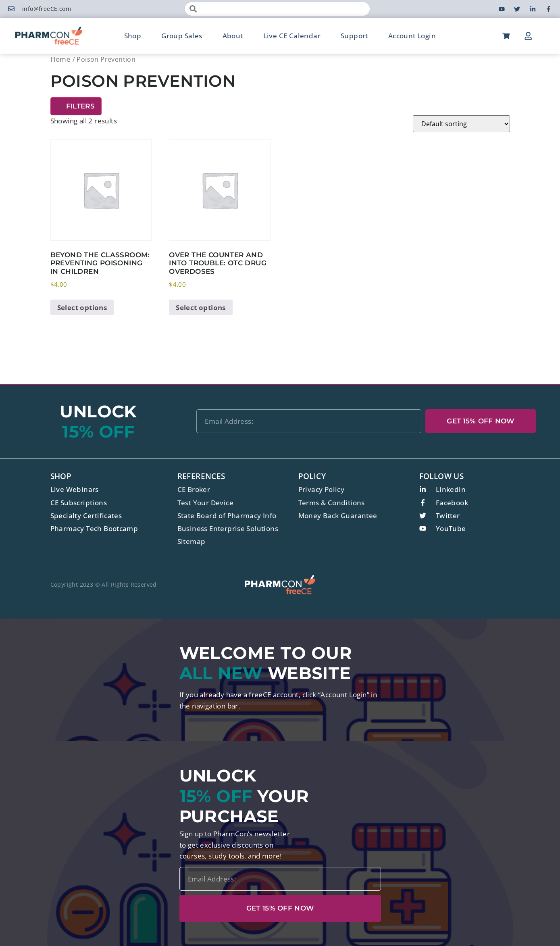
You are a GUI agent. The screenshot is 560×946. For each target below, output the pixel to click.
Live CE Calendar (292, 36)
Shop (133, 36)
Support (354, 36)
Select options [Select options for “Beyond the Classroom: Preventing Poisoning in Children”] (82, 307)
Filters (76, 106)
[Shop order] (461, 124)
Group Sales (182, 36)
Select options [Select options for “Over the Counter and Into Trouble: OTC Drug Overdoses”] (201, 307)
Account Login (412, 36)
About (233, 36)
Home (61, 59)
